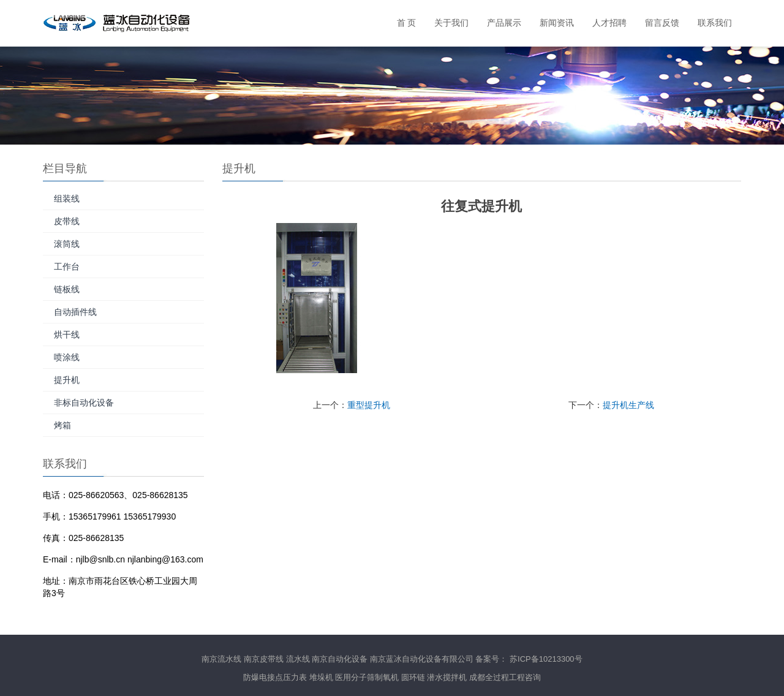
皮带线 (67, 221)
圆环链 (413, 677)
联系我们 (715, 23)
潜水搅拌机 (447, 677)
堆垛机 (321, 677)
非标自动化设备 (84, 403)
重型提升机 (369, 405)
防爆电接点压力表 (275, 677)
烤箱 (62, 425)
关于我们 (451, 23)
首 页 (407, 23)
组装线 (67, 199)
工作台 (67, 267)
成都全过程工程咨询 (505, 677)
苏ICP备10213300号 (546, 659)
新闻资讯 (557, 23)
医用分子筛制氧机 (367, 677)
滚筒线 (67, 244)
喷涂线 (67, 357)
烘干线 (67, 335)
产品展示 (504, 23)
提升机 (67, 380)
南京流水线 (221, 659)
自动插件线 (75, 312)
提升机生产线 (628, 405)
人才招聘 (609, 23)
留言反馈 (662, 23)
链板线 (67, 289)
